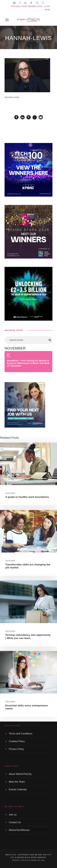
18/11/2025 (10, 702)
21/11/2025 (10, 493)
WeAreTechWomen (19, 830)
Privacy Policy (16, 749)
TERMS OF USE (37, 860)
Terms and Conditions (21, 734)
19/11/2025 (10, 631)
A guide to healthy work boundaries (27, 497)
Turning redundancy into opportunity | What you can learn (28, 636)
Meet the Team (17, 782)
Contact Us (15, 822)
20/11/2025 (10, 561)
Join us (13, 815)
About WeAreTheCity (20, 774)
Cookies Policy (17, 741)
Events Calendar (18, 789)
